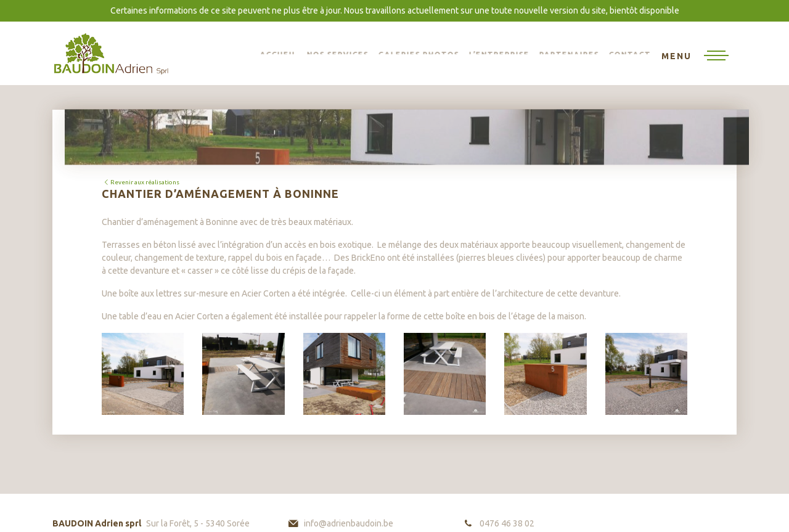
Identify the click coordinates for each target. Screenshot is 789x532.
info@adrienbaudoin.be (349, 523)
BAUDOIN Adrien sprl (111, 53)
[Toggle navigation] (695, 57)
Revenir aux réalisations (141, 182)
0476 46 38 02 (507, 523)
